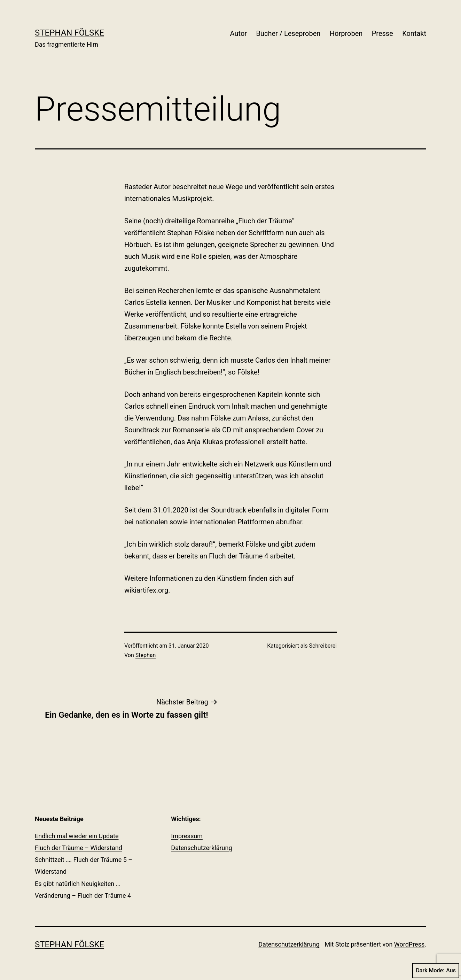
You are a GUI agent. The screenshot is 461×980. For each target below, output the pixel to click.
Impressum (187, 836)
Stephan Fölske (69, 33)
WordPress (409, 944)
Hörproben (346, 33)
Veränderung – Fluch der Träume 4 (83, 896)
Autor (239, 33)
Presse (382, 33)
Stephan (146, 655)
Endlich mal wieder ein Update (77, 836)
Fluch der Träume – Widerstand (79, 848)
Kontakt (414, 33)
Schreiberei (323, 646)
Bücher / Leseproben (288, 33)
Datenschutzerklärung (201, 848)
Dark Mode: (436, 971)
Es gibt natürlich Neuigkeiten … (77, 884)
